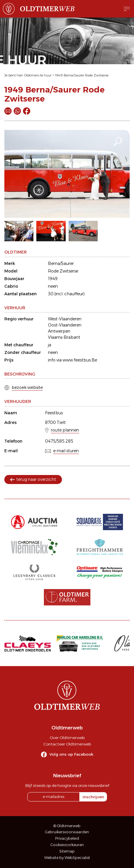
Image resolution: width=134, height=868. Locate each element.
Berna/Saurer (61, 263)
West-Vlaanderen (65, 319)
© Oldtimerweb (67, 826)
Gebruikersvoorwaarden (67, 832)
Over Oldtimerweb (67, 738)
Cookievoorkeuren (67, 845)
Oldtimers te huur (38, 75)
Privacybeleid (67, 838)
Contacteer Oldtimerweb (67, 744)
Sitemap (67, 851)
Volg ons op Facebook (71, 754)
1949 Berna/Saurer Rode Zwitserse (82, 75)
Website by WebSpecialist (67, 858)
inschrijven (93, 797)
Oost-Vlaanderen (65, 325)
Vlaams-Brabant (64, 337)
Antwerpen (59, 331)
